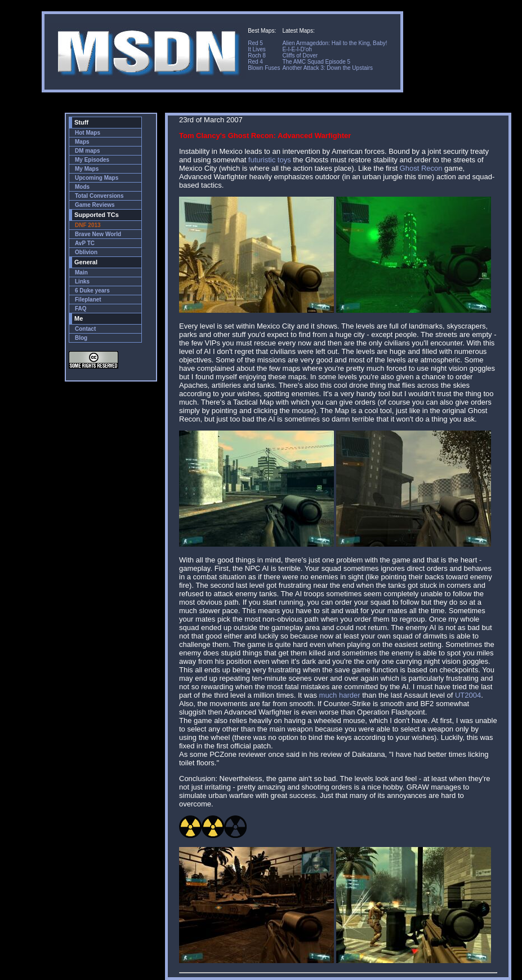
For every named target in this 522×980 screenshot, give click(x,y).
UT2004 (468, 695)
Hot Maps (88, 133)
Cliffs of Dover (300, 56)
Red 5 (255, 43)
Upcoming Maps (97, 178)
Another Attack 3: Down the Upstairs (327, 68)
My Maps (87, 169)
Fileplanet (88, 300)
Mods (82, 187)
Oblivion (86, 252)
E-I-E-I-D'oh (297, 49)
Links (82, 281)
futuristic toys (270, 160)
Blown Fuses (264, 68)
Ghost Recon (421, 168)
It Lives (257, 49)
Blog (81, 338)
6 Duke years (92, 291)
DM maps (87, 151)
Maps (82, 142)
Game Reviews (95, 205)
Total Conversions (99, 196)
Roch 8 (257, 56)
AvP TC (85, 243)
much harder (340, 695)
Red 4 (255, 62)
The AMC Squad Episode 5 (316, 62)
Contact (85, 329)
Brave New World (98, 234)
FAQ (81, 309)
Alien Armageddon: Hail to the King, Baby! (334, 43)
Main (81, 272)
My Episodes (92, 160)
